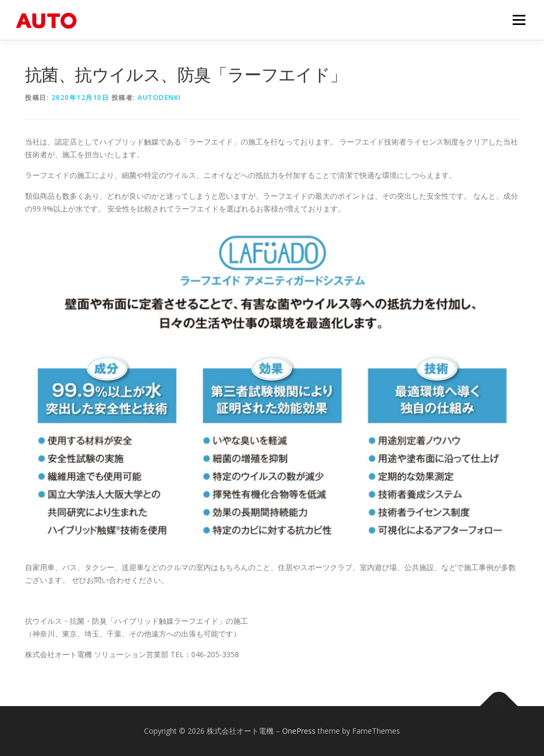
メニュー (519, 20)
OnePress (299, 731)
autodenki (159, 97)
